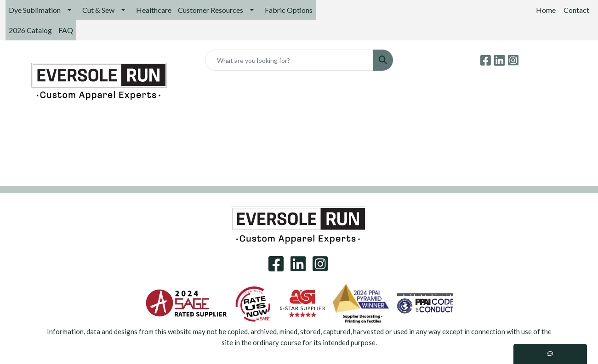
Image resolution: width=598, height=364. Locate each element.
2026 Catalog (30, 30)
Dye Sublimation (35, 10)
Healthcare (154, 10)
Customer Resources (211, 10)
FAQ (66, 30)
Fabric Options (289, 10)
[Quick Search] (290, 60)
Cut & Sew (98, 10)
